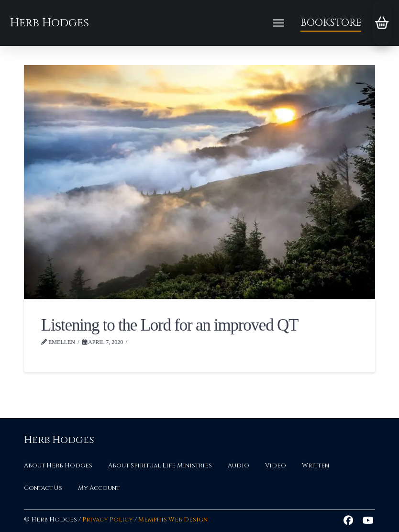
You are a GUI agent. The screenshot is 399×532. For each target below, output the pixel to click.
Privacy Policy (108, 520)
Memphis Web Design (173, 520)
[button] (278, 23)
